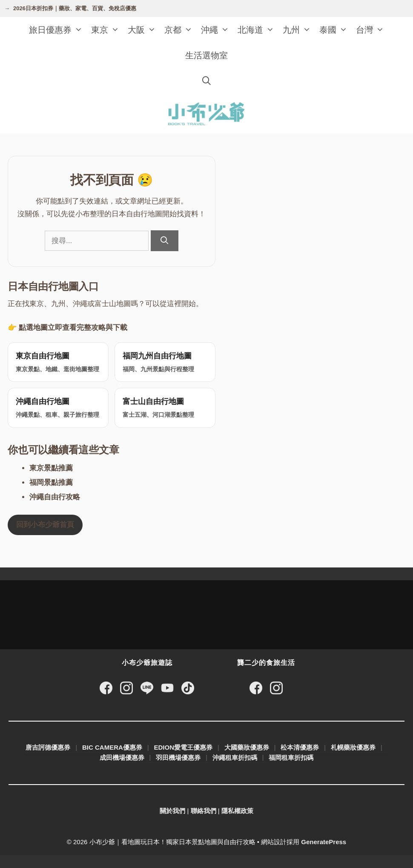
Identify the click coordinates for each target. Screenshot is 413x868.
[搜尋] (165, 241)
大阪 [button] (144, 30)
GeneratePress (324, 842)
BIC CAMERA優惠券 (112, 747)
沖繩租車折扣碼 (235, 758)
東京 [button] (107, 30)
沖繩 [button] (217, 30)
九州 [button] (299, 30)
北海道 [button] (258, 30)
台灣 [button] (372, 30)
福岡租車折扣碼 (291, 758)
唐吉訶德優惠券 (48, 747)
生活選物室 (206, 55)
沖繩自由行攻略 (55, 497)
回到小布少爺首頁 (45, 525)
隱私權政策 (237, 811)
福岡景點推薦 (51, 483)
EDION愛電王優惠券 (184, 747)
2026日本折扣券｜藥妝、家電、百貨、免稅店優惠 (75, 8)
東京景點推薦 (51, 468)
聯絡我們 (204, 811)
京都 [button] (181, 30)
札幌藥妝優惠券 (353, 747)
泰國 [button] (336, 30)
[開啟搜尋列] (206, 81)
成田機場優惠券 (122, 758)
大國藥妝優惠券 (247, 747)
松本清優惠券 (300, 747)
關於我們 (172, 811)
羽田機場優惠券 (178, 758)
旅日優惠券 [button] (58, 30)
